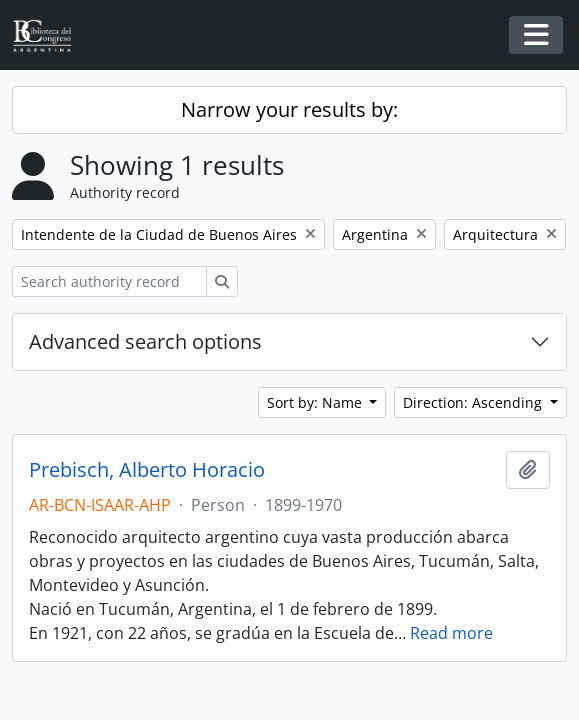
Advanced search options (145, 341)
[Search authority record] (109, 281)
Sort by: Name (316, 402)
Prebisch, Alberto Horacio (147, 470)
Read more (451, 633)
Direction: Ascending (474, 402)
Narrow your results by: (289, 109)
